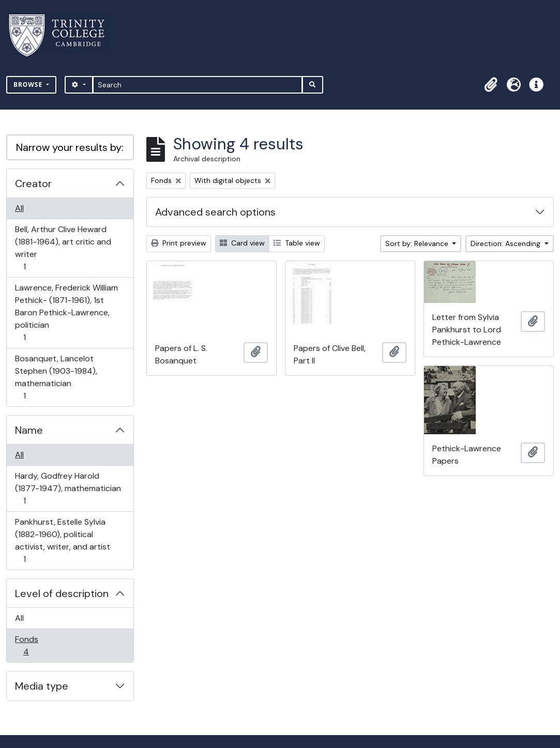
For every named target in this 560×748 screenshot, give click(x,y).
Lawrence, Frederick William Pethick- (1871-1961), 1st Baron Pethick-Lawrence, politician (66, 312)
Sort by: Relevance (418, 243)
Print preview (179, 243)
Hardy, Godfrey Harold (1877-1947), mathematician (68, 488)
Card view (242, 243)
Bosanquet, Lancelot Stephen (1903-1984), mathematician (56, 377)
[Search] (198, 85)
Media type (42, 686)
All (19, 208)
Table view (297, 243)
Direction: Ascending (506, 243)
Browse (29, 85)
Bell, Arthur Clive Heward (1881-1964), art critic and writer (63, 248)
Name (29, 430)
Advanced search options (215, 212)
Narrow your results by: (70, 147)
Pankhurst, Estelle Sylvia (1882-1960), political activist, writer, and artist (62, 540)
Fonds (33, 645)
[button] (491, 85)
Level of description (62, 593)
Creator (33, 184)
